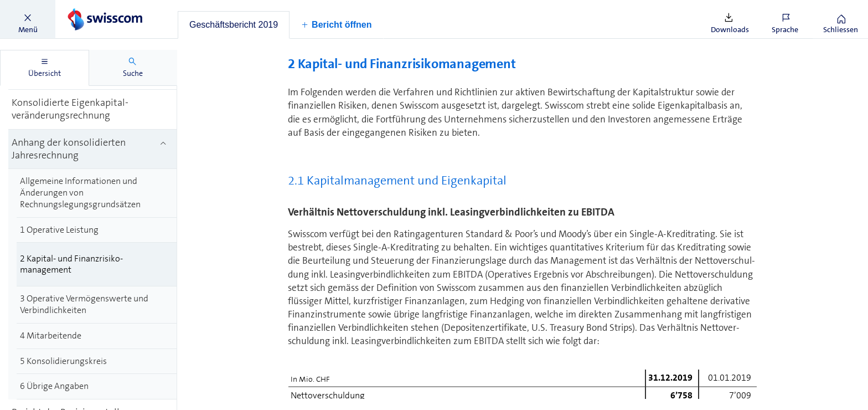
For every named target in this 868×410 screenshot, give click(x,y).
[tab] (234, 25)
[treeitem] (93, 110)
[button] (28, 19)
